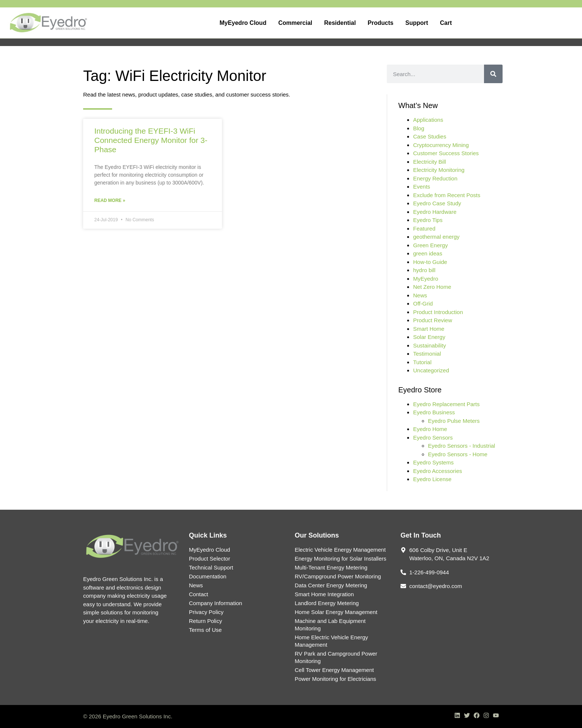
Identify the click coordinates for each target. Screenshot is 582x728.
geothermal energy (436, 237)
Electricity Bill (429, 162)
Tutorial (422, 362)
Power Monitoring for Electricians (335, 679)
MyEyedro (426, 279)
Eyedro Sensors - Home (458, 454)
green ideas (428, 253)
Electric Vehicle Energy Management (340, 550)
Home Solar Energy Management (336, 612)
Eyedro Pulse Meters (454, 421)
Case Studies (430, 136)
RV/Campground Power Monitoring (338, 576)
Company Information (215, 603)
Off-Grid (423, 303)
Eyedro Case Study (437, 203)
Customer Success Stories (446, 153)
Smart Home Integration (324, 594)
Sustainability (429, 345)
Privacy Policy (206, 612)
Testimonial (427, 354)
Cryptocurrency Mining (441, 145)
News (420, 295)
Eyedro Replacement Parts (446, 404)
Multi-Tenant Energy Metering (331, 567)
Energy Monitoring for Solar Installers (341, 559)
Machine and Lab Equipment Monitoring (330, 625)
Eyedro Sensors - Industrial (462, 446)
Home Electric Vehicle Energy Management (331, 641)
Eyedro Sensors (433, 438)
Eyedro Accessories (438, 471)
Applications (428, 120)
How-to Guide (430, 262)
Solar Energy (429, 337)
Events (422, 187)
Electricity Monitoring (439, 170)
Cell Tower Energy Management (334, 670)
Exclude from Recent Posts (447, 195)
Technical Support (211, 567)
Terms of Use (205, 630)
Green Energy (430, 245)
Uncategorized (431, 370)
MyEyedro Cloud (210, 550)
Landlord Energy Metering (327, 603)
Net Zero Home (432, 287)
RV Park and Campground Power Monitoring (336, 657)
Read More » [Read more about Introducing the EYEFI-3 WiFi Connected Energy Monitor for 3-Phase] (110, 200)
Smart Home (429, 329)
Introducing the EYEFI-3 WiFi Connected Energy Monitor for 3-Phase (151, 140)
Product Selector (210, 559)
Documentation (208, 576)
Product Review (433, 320)
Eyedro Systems (433, 462)
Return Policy (205, 621)
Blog (419, 128)
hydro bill (424, 270)
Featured (424, 228)
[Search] (493, 74)
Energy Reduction (435, 178)
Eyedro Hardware (435, 212)
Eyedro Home (430, 429)
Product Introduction (438, 312)
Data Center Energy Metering (331, 585)
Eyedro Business (434, 412)
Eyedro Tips (428, 220)
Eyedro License (432, 479)
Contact (199, 594)
